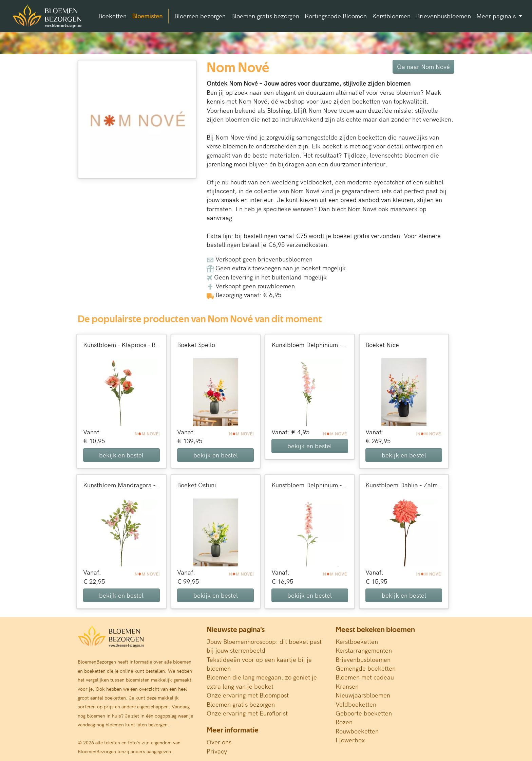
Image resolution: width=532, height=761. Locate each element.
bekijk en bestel (121, 455)
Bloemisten (147, 16)
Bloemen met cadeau (365, 677)
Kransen (347, 686)
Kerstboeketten (357, 641)
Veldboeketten (356, 704)
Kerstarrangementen (364, 650)
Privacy (217, 751)
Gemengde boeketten (366, 668)
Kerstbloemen (391, 16)
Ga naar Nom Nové (423, 66)
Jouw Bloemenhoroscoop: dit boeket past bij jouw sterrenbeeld (264, 646)
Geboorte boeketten (364, 713)
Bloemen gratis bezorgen (265, 16)
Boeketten (112, 16)
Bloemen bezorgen (200, 16)
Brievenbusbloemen (443, 16)
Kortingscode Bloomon (336, 16)
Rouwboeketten (357, 731)
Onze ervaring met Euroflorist (247, 713)
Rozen (344, 722)
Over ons (219, 742)
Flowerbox (350, 740)
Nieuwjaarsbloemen (363, 695)
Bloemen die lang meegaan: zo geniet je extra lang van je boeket (262, 681)
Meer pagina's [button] (497, 16)
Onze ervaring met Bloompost (248, 695)
